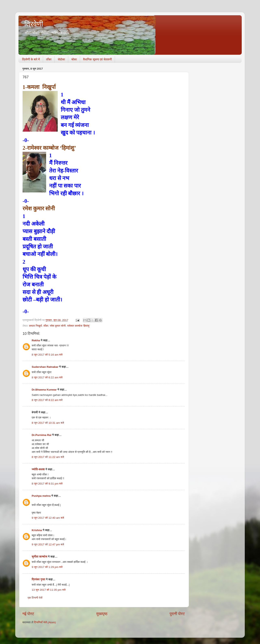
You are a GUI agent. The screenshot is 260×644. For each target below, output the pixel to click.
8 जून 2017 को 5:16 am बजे (47, 355)
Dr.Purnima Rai (42, 435)
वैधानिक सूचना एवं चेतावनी (97, 59)
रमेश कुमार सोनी (58, 326)
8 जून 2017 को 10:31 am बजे (48, 423)
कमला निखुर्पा (36, 326)
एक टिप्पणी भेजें (35, 598)
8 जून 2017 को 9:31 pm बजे (47, 484)
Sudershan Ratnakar (45, 367)
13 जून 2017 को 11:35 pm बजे (49, 590)
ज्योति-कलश (38, 469)
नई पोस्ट (28, 614)
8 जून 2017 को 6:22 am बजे (47, 377)
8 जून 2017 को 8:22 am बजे (47, 400)
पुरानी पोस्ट (177, 614)
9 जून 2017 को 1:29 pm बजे (47, 567)
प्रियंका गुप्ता (39, 579)
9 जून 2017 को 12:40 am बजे (48, 518)
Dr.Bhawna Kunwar (44, 390)
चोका (74, 59)
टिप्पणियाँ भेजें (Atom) (45, 622)
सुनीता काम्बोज (39, 557)
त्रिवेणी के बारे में (31, 59)
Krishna (37, 530)
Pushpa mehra (41, 496)
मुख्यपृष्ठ (102, 614)
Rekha (36, 340)
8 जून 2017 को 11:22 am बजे (48, 457)
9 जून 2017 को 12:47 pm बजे (48, 544)
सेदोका (61, 59)
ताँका (49, 59)
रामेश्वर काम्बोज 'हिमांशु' (79, 326)
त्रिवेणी (34, 24)
